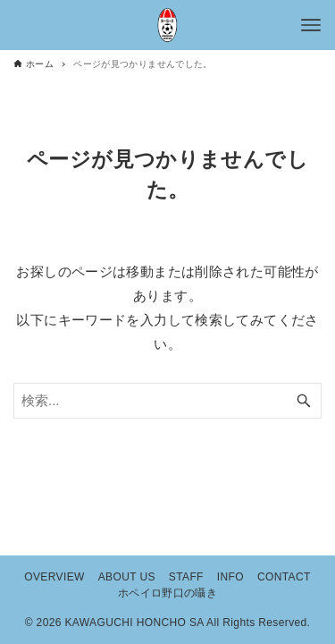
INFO (230, 577)
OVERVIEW (54, 577)
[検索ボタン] (304, 401)
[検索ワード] (167, 401)
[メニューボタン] (311, 25)
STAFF (186, 577)
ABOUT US (127, 577)
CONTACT (284, 577)
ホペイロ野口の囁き (167, 593)
